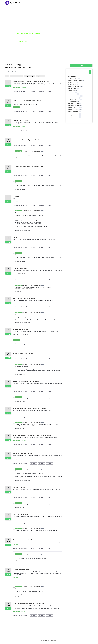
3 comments (16, 172)
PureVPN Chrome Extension (74, 96)
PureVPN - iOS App (72, 88)
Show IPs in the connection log (23, 540)
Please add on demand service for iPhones (27, 101)
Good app (16, 196)
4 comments (16, 355)
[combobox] (78, 72)
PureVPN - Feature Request (74, 86)
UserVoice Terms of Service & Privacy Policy (49, 640)
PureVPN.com (72, 120)
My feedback (41, 76)
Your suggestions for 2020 (73, 107)
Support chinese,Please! (21, 120)
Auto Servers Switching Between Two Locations (29, 604)
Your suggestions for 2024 (73, 115)
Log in (15, 237)
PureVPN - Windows (72, 94)
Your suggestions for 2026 (73, 117)
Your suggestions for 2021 (73, 109)
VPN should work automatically (23, 353)
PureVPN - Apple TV (72, 83)
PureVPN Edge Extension (73, 98)
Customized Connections (21, 570)
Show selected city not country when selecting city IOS (31, 81)
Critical (50, 92)
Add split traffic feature (21, 329)
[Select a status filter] (30, 76)
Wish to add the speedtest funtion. (24, 298)
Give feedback (72, 76)
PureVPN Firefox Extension (74, 100)
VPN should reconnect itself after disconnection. (29, 167)
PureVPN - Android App (73, 79)
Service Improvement (72, 102)
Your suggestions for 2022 (73, 111)
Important (42, 92)
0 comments (23, 88)
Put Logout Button (19, 487)
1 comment (23, 107)
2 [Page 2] (36, 624)
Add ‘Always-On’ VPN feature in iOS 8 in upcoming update (32, 435)
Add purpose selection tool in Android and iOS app (30, 408)
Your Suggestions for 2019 (73, 106)
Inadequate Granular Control (22, 453)
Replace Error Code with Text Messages (26, 381)
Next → (40, 624)
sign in (81, 65)
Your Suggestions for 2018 (73, 104)
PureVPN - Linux (71, 90)
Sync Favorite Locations (21, 514)
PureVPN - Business (72, 85)
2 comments (23, 440)
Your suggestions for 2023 (73, 113)
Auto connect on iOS (20, 269)
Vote (8, 86)
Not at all (34, 92)
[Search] (90, 72)
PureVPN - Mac (71, 92)
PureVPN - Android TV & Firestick (75, 81)
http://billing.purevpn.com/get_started (23, 157)
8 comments (16, 201)
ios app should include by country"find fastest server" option (33, 140)
